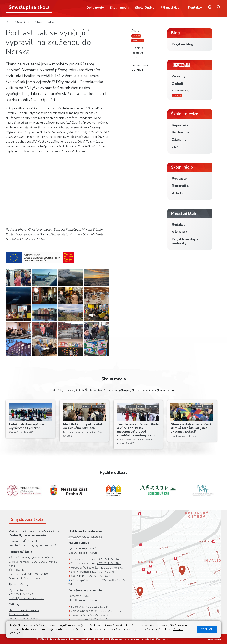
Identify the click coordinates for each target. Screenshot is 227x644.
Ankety (177, 193)
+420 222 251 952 (110, 611)
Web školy (214, 639)
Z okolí (177, 84)
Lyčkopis (177, 95)
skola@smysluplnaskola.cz (85, 537)
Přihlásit (162, 639)
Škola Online (145, 8)
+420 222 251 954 (97, 607)
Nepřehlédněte (47, 22)
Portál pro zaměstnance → (25, 619)
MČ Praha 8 (30, 541)
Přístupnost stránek (82, 639)
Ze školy (179, 76)
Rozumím (207, 629)
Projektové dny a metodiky (185, 241)
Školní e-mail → (19, 614)
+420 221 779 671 (111, 568)
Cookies (103, 639)
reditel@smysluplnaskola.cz (26, 598)
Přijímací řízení (171, 8)
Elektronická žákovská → (24, 610)
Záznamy (179, 140)
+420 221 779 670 (21, 594)
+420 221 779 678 (98, 576)
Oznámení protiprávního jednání (132, 639)
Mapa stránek (58, 639)
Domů (10, 22)
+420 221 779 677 (109, 563)
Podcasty (179, 179)
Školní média (119, 8)
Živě (175, 147)
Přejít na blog (183, 44)
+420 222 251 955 (96, 619)
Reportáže (180, 125)
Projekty (136, 36)
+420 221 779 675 (109, 559)
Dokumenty (95, 8)
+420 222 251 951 (100, 615)
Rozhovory (180, 132)
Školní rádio (138, 41)
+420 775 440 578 (102, 572)
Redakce (179, 225)
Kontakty (195, 8)
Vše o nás (180, 232)
